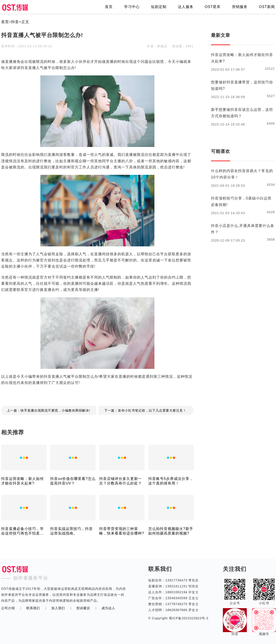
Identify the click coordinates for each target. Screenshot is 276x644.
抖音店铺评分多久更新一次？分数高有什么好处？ (121, 481)
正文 (25, 22)
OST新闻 (267, 7)
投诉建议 (83, 608)
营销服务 (240, 7)
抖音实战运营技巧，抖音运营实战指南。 (72, 531)
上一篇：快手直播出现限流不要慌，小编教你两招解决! (48, 410)
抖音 (15, 22)
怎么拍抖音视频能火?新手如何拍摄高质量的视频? (171, 531)
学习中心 (132, 7)
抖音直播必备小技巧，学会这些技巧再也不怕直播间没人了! (22, 531)
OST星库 (213, 7)
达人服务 (186, 7)
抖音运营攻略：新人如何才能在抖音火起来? (22, 481)
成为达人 (108, 608)
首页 (109, 7)
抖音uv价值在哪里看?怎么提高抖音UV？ (73, 481)
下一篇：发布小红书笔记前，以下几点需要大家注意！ (145, 410)
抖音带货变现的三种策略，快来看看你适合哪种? (122, 531)
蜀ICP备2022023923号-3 (188, 618)
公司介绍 (8, 608)
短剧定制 (159, 7)
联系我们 (33, 608)
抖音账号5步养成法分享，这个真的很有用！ (171, 481)
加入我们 (58, 608)
